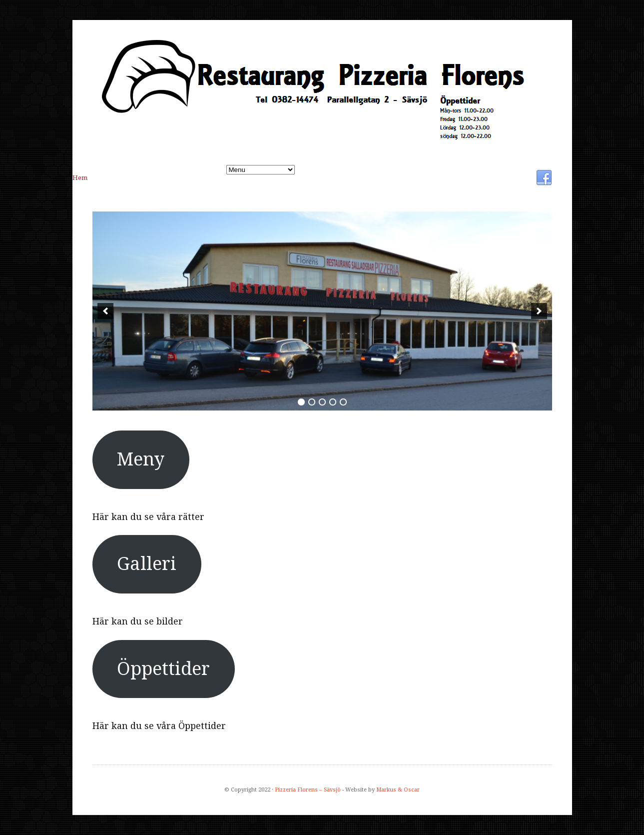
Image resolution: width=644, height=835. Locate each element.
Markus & (390, 790)
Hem (80, 178)
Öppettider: (208, 178)
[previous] (105, 311)
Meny (118, 178)
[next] (539, 311)
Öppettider (163, 669)
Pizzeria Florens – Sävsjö (308, 790)
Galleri (159, 178)
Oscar (412, 790)
